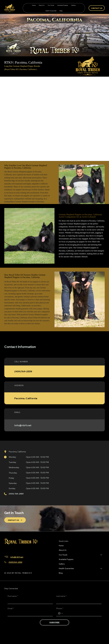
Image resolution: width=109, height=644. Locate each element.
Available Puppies (66, 559)
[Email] (29, 613)
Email (11, 609)
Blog (61, 573)
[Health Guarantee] (101, 568)
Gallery (62, 564)
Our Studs (63, 555)
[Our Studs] (101, 555)
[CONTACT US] (97, 8)
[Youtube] (19, 549)
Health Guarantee (66, 568)
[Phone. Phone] (81, 613)
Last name (61, 596)
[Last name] (78, 601)
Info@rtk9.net (23, 425)
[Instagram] (10, 549)
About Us (63, 550)
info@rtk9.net (17, 557)
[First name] (29, 601)
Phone (60, 609)
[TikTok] (15, 549)
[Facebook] (6, 549)
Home (61, 546)
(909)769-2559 (15, 562)
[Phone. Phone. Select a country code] (60, 613)
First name (13, 596)
